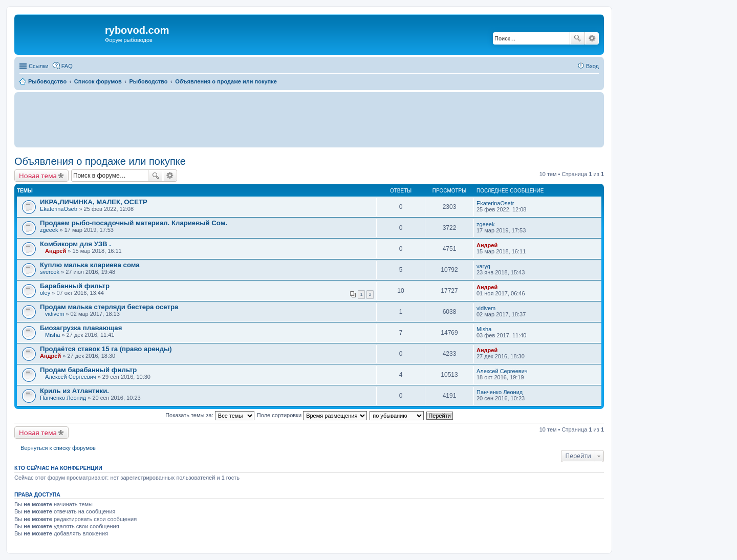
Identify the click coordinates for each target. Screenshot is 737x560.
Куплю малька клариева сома (90, 265)
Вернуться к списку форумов (58, 448)
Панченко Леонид (63, 398)
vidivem (55, 314)
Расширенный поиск (592, 38)
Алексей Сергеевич (71, 377)
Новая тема (38, 176)
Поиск (577, 38)
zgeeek (49, 230)
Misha (52, 335)
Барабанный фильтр (75, 286)
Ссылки (39, 66)
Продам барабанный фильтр (88, 370)
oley (45, 293)
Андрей (56, 251)
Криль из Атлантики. (74, 391)
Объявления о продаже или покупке (100, 161)
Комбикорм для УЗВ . (75, 244)
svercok (50, 272)
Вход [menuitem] (592, 66)
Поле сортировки (312, 415)
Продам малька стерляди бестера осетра (109, 307)
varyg (483, 266)
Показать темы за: (210, 415)
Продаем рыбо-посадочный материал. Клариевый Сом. (134, 223)
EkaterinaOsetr (59, 209)
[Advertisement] (309, 119)
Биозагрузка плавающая (81, 328)
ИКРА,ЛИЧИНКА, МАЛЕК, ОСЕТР (94, 202)
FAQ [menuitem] (67, 66)
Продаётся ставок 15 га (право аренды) (106, 349)
